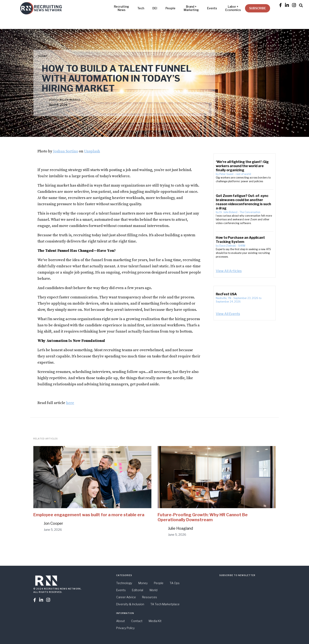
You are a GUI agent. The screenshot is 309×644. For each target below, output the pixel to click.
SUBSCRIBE (258, 8)
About (121, 621)
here (70, 403)
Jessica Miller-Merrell (65, 100)
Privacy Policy (125, 628)
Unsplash (92, 151)
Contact (137, 621)
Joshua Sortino (66, 151)
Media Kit (155, 621)
